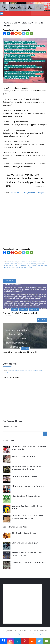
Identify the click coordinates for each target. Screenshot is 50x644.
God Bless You (10, 634)
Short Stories (34, 309)
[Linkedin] (8, 33)
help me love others (30, 264)
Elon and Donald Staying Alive (26, 543)
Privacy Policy (41, 634)
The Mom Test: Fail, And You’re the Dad (20, 313)
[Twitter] (24, 33)
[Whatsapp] (28, 33)
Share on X (40, 186)
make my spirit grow (14, 268)
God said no (21, 262)
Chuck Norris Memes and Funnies (28, 486)
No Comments (7, 316)
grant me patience (31, 262)
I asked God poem (13, 266)
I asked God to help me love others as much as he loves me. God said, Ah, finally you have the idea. (25, 180)
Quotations (24, 309)
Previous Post (10, 281)
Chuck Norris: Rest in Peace (25, 476)
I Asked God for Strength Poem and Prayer (27, 193)
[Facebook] (4, 33)
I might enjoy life (24, 266)
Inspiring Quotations (21, 634)
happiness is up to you (16, 264)
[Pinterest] (12, 33)
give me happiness (12, 262)
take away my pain (26, 268)
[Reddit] (16, 33)
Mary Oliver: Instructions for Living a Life (20, 352)
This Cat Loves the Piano (23, 457)
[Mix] (20, 33)
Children (15, 309)
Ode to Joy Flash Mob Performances (29, 563)
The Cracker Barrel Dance (24, 533)
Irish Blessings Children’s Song (26, 496)
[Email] (31, 33)
